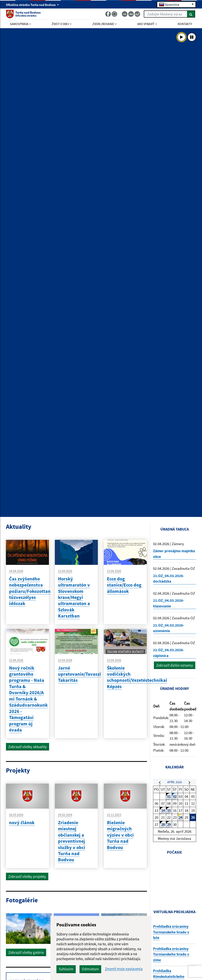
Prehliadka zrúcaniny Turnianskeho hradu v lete (171, 932)
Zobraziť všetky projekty (27, 876)
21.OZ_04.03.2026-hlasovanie (169, 603)
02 (175, 796)
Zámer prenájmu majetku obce (174, 554)
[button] (160, 782)
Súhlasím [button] (66, 969)
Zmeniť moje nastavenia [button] (124, 969)
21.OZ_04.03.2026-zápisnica (169, 653)
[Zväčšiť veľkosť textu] (137, 14)
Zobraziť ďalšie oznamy (175, 665)
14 (163, 810)
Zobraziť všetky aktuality (28, 747)
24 (180, 817)
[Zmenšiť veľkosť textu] (125, 14)
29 (169, 824)
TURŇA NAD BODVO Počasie (175, 879)
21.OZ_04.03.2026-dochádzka (169, 579)
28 (163, 824)
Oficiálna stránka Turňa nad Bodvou (32, 5)
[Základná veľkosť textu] (131, 14)
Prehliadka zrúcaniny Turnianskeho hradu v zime (171, 954)
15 (169, 810)
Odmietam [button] (90, 969)
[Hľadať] (191, 14)
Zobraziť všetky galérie (26, 952)
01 (169, 796)
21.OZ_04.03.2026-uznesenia (169, 628)
